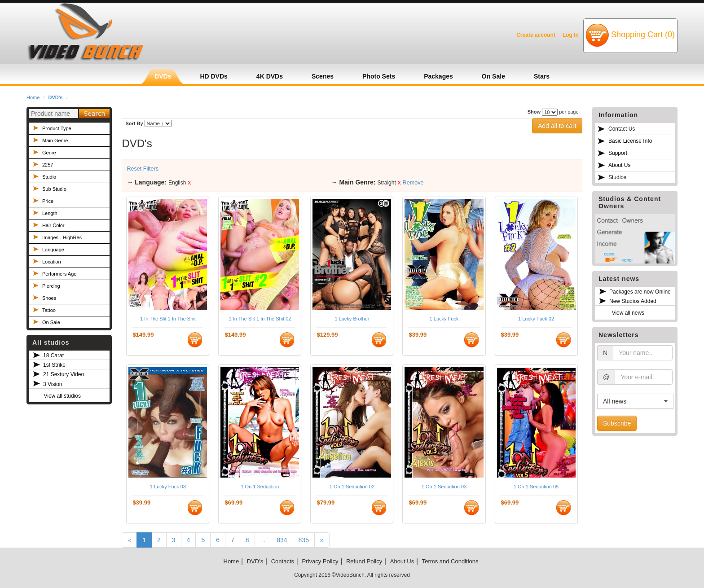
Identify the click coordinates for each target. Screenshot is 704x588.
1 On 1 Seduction (260, 487)
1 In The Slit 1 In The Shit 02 (260, 319)
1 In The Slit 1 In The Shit (168, 319)
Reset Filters (143, 169)
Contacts (283, 561)
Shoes (49, 298)
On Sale (51, 322)
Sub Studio (54, 189)
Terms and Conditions (450, 561)
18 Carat (53, 355)
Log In (571, 35)
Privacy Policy (320, 561)
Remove (413, 183)
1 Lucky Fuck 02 (536, 319)
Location (52, 262)
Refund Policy (364, 561)
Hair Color (53, 225)
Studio (49, 177)
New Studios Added (633, 301)
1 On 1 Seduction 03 (444, 487)
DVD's (56, 97)
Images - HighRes (62, 237)
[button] (635, 401)
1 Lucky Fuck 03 (168, 487)
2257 (48, 165)
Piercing (51, 286)
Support (618, 153)
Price (48, 201)
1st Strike (54, 365)
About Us (619, 165)
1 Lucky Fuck (444, 319)
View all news (628, 313)
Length (50, 213)
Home (33, 97)
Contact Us (622, 129)
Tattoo (49, 310)
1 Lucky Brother (352, 319)
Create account (536, 35)
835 (304, 540)
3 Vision (53, 384)
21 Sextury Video (64, 374)
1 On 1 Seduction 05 (536, 487)
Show (534, 112)
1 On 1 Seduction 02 (352, 487)
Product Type (57, 128)
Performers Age (59, 274)
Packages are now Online (640, 292)
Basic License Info (630, 141)
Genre (49, 153)
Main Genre (55, 140)
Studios (617, 177)
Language (53, 250)
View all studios (62, 396)
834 (282, 540)
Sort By (134, 123)
